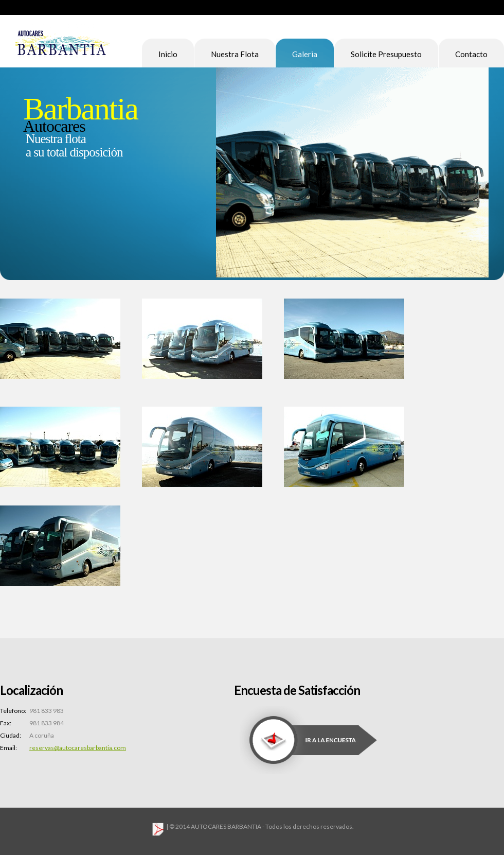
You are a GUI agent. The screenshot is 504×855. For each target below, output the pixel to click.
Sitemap (485, 7)
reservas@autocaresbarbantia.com (78, 748)
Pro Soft (63, 45)
